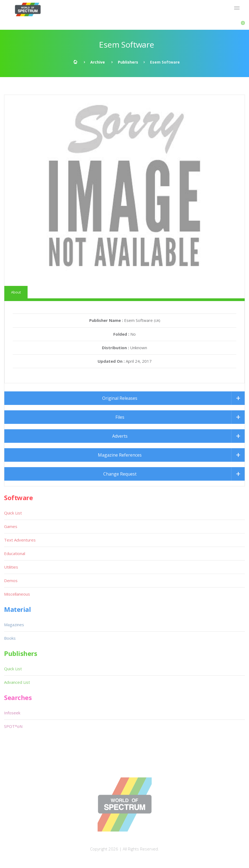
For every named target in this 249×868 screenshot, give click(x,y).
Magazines (14, 625)
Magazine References (120, 455)
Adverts (120, 436)
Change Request (120, 474)
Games (11, 526)
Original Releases (120, 398)
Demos (11, 580)
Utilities (11, 567)
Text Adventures (20, 540)
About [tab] (16, 292)
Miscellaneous (17, 594)
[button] (243, 23)
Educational (15, 553)
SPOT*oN (13, 726)
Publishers (128, 62)
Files (120, 417)
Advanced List (17, 682)
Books (10, 638)
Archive (98, 62)
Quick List (13, 513)
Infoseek (12, 713)
